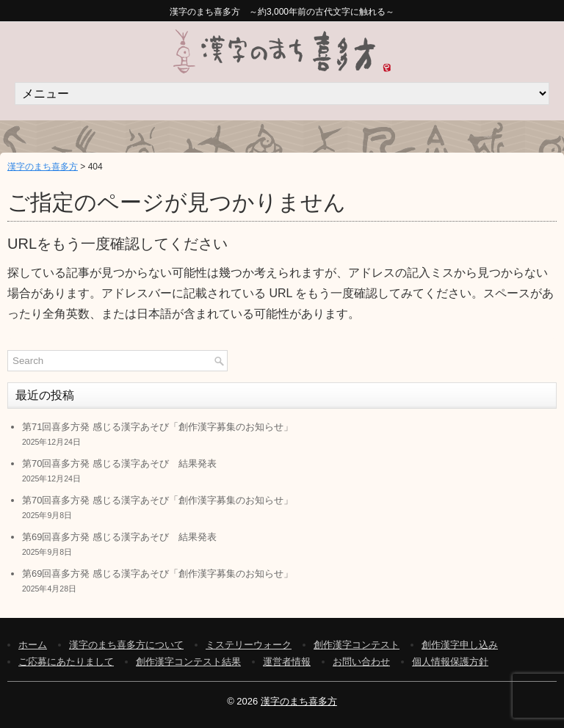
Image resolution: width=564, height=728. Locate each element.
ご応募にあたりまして (66, 662)
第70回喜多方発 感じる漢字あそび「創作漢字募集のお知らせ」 (158, 500)
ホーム (33, 645)
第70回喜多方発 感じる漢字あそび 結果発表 (119, 463)
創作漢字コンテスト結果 (188, 662)
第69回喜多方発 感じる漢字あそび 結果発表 (119, 537)
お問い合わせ (361, 662)
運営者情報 (287, 662)
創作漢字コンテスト (357, 645)
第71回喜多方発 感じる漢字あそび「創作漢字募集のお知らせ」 (158, 427)
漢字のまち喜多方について (126, 645)
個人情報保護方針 (450, 662)
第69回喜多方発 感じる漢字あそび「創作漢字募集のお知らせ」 (158, 574)
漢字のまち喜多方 (43, 167)
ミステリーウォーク (249, 645)
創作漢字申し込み (460, 645)
